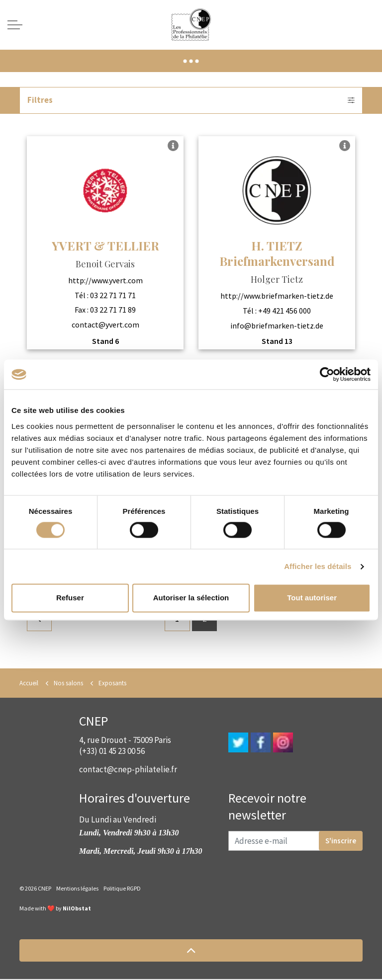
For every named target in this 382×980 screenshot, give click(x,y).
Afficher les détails (318, 566)
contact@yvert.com (105, 325)
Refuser (70, 598)
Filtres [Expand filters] (191, 100)
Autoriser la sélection (191, 598)
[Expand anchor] (191, 61)
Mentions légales (77, 889)
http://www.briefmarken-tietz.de (277, 296)
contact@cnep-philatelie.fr (128, 770)
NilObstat (77, 909)
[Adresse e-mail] (295, 842)
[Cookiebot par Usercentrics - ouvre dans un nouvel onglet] (327, 374)
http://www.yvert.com (105, 281)
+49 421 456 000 (285, 311)
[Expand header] (15, 25)
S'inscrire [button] (341, 842)
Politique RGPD (122, 889)
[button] (191, 951)
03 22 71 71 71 (113, 295)
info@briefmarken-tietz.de (277, 326)
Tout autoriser (312, 598)
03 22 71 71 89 (113, 310)
